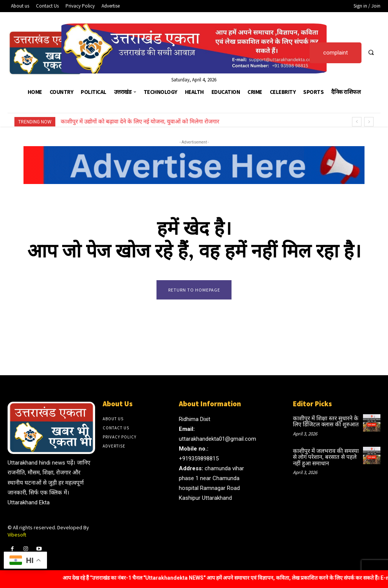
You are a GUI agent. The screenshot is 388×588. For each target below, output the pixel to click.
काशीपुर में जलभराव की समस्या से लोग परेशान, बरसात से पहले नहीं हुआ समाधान (325, 458)
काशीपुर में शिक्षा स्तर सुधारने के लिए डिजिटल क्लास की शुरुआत (323, 423)
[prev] (357, 122)
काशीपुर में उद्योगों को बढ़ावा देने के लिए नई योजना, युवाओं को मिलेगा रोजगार (140, 122)
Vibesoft (17, 537)
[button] (371, 52)
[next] (369, 122)
